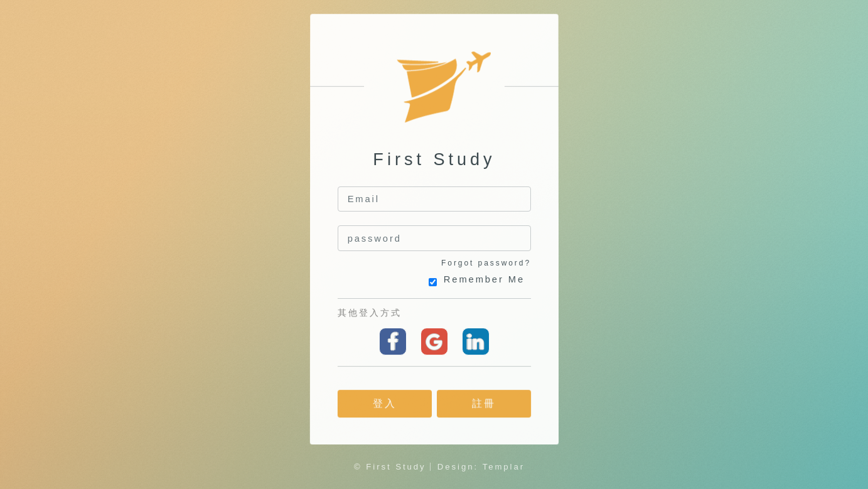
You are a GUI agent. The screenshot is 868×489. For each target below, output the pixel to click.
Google (434, 341)
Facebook (393, 341)
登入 (384, 404)
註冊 (484, 404)
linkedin (475, 341)
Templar (504, 467)
